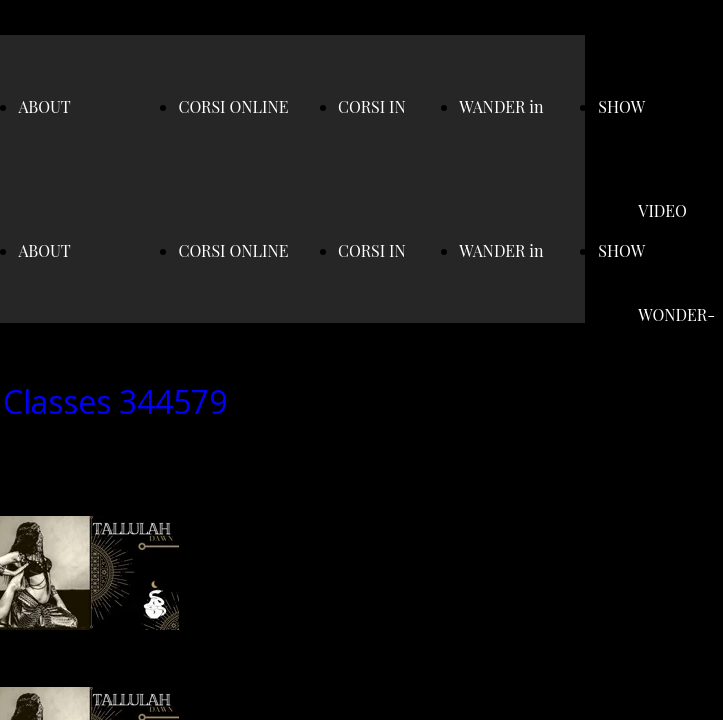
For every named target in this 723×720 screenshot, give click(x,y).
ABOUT (44, 106)
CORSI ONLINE (233, 106)
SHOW (621, 106)
